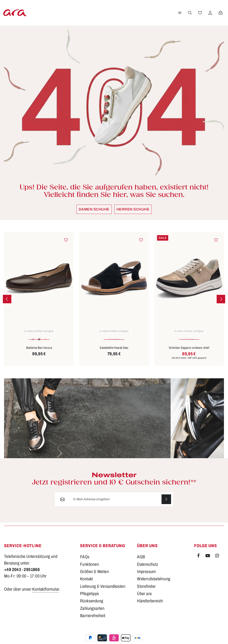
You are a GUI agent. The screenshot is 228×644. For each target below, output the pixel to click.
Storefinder (146, 590)
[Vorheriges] (7, 303)
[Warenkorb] (220, 15)
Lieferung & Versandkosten (103, 590)
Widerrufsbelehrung (154, 583)
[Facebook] (199, 561)
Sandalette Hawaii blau (114, 352)
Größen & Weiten (94, 576)
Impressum (146, 576)
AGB (141, 561)
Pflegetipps (89, 598)
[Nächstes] (221, 303)
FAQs (85, 561)
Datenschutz (148, 568)
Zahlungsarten (92, 612)
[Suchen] (190, 15)
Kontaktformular (46, 593)
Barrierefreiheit (93, 620)
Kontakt (87, 583)
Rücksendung (92, 605)
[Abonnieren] (166, 503)
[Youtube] (208, 561)
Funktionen (89, 568)
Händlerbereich (150, 605)
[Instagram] (217, 561)
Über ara (144, 598)
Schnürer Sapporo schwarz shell (189, 352)
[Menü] (180, 15)
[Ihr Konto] (210, 15)
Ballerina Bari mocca (39, 352)
